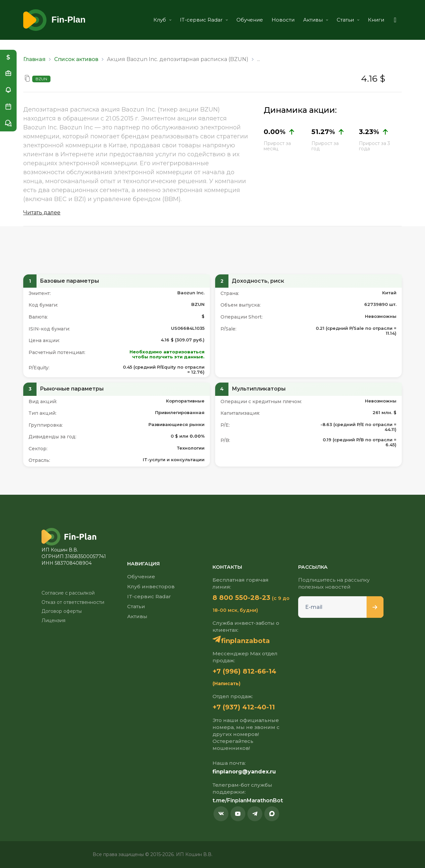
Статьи (348, 20)
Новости (283, 20)
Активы (316, 20)
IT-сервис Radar (204, 20)
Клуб (162, 20)
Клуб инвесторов (151, 586)
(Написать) (226, 684)
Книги (376, 20)
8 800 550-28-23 (241, 598)
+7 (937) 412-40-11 (244, 707)
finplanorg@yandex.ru (244, 772)
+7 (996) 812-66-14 (244, 671)
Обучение (250, 20)
